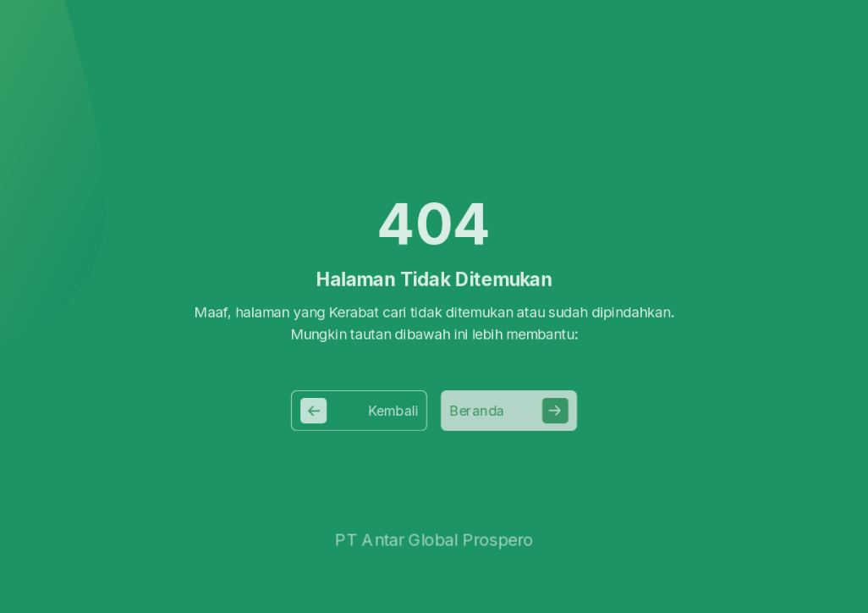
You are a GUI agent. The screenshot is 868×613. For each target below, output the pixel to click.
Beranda (512, 410)
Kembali (356, 410)
